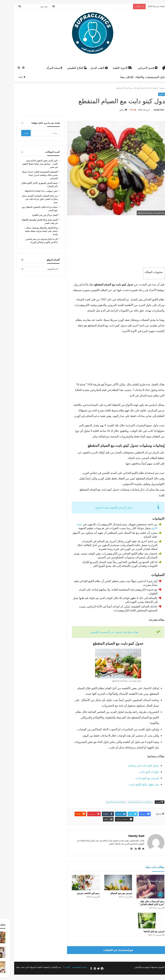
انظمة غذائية (142, 88)
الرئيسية (154, 88)
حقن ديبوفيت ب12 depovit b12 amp (31, 191)
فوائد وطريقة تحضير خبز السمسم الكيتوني (104, 632)
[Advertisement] (108, 241)
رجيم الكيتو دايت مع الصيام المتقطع (130, 802)
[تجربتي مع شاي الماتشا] (140, 921)
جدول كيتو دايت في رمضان (133, 765)
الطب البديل (89, 68)
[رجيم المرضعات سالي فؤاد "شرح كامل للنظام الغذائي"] (140, 887)
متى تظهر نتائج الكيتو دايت (134, 784)
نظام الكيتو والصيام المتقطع (106, 802)
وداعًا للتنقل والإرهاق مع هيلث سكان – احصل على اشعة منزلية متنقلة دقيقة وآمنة (30, 231)
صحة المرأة (44, 68)
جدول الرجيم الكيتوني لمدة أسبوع (104, 507)
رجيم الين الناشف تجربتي (78, 893)
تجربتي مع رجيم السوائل (111, 893)
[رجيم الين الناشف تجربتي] (75, 883)
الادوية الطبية (112, 68)
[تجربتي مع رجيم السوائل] (108, 883)
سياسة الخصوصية (69, 967)
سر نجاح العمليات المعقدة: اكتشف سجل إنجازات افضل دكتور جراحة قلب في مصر (29, 199)
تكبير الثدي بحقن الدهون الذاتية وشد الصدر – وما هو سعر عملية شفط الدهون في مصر (30, 164)
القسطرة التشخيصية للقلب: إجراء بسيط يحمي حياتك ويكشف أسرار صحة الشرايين (30, 175)
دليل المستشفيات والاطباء (141, 77)
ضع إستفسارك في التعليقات (108, 950)
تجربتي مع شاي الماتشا (144, 931)
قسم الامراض (137, 68)
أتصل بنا (56, 967)
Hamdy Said (148, 110)
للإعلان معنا (116, 77)
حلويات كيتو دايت (139, 772)
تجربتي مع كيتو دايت (137, 778)
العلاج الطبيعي (67, 68)
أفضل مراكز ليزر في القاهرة (35, 215)
